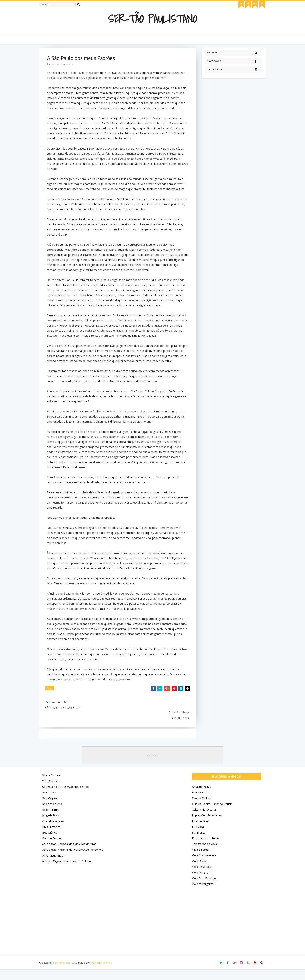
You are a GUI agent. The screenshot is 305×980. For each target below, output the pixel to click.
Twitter (233, 53)
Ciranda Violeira (200, 809)
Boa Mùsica (51, 843)
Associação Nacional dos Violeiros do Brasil (71, 855)
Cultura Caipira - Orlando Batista (211, 815)
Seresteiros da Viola (203, 854)
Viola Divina (198, 872)
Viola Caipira (51, 792)
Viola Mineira (199, 883)
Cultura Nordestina (202, 820)
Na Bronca (197, 843)
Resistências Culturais (204, 849)
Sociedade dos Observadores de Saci (67, 797)
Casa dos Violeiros (55, 832)
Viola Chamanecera (203, 866)
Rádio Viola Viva (53, 815)
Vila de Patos (199, 860)
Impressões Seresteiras (205, 826)
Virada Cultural (53, 786)
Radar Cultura (52, 820)
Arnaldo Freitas (200, 797)
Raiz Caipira (51, 809)
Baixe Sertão (199, 803)
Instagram (233, 70)
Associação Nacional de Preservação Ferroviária (74, 860)
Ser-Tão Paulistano (153, 19)
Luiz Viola (197, 837)
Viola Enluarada (200, 877)
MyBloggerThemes (102, 973)
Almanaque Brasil (55, 866)
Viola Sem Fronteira (203, 889)
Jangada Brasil (53, 826)
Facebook (233, 61)
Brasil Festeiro (53, 838)
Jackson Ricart (199, 832)
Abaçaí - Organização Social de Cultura (68, 872)
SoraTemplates (63, 973)
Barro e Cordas (53, 849)
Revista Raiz (51, 803)
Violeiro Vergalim (201, 895)
